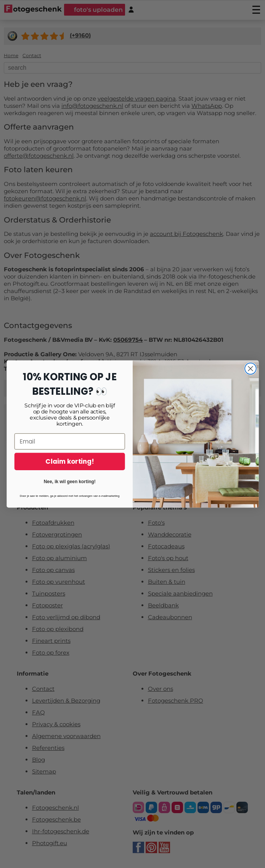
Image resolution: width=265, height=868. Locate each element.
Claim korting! (70, 473)
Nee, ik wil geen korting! (69, 493)
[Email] (69, 453)
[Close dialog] (251, 380)
